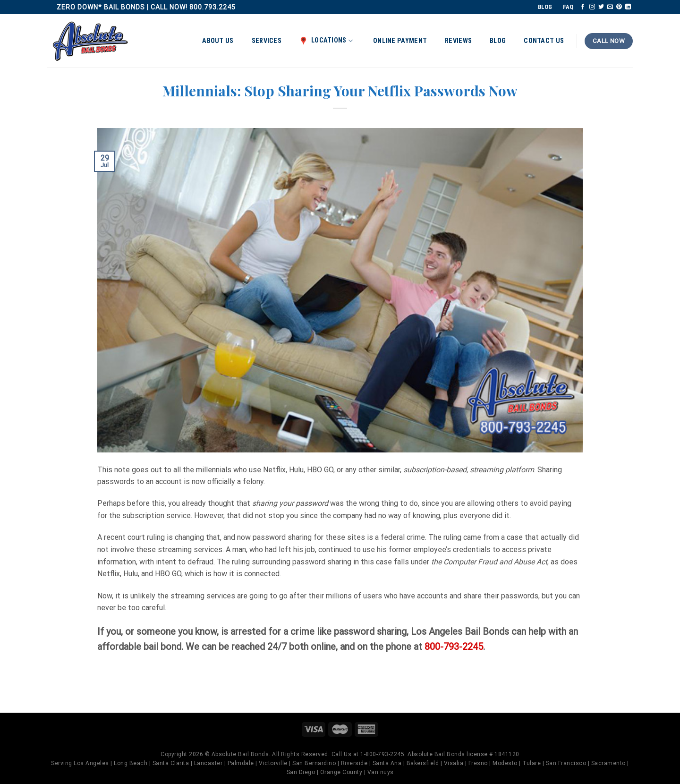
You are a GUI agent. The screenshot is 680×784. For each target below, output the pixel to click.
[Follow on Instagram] (592, 7)
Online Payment (400, 41)
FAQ (568, 7)
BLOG (545, 7)
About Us (218, 41)
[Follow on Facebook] (583, 7)
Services (267, 41)
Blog (498, 41)
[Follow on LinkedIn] (628, 7)
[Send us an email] (610, 7)
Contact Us (544, 41)
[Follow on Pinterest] (619, 7)
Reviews (458, 41)
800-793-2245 (454, 647)
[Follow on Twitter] (601, 7)
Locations (326, 41)
